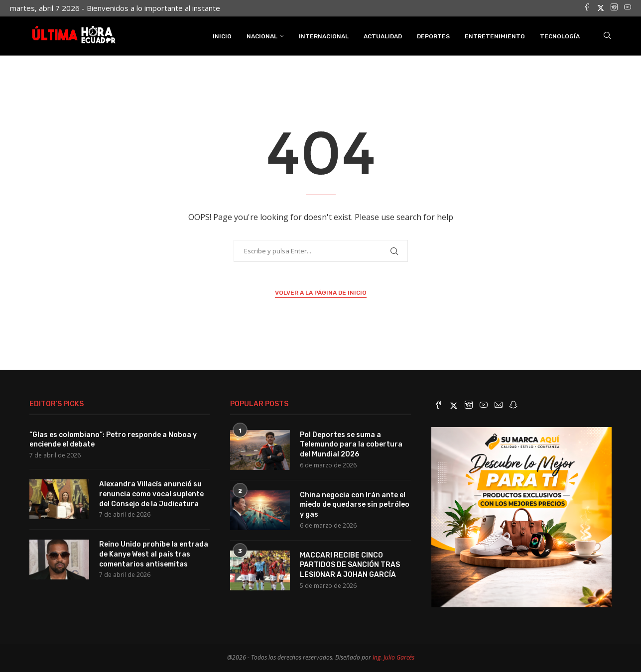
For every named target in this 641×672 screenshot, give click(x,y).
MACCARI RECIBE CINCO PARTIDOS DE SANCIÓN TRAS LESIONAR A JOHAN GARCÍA (350, 564)
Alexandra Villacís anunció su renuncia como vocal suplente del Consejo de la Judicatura (151, 494)
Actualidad (383, 36)
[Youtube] (628, 8)
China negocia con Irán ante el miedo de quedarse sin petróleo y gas (355, 504)
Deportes (433, 36)
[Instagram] (614, 8)
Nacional (262, 36)
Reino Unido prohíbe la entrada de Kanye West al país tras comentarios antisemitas (154, 554)
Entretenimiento (495, 36)
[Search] (607, 36)
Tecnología (560, 36)
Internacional (324, 36)
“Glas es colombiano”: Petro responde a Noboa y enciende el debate (113, 439)
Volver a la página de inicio (321, 293)
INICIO (222, 36)
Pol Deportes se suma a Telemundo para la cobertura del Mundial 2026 (351, 444)
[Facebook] (587, 8)
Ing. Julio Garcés (393, 657)
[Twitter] (601, 8)
